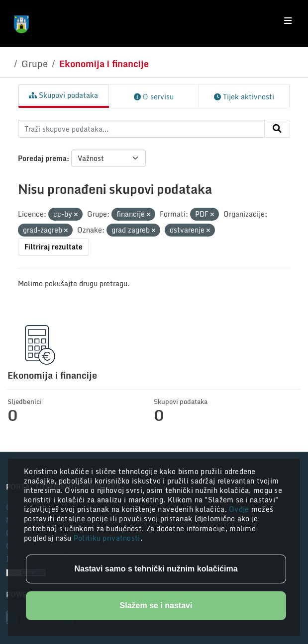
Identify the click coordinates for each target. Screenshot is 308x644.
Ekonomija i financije (104, 64)
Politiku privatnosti (107, 538)
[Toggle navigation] (288, 21)
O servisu (154, 97)
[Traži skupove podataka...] (141, 129)
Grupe (35, 64)
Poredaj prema (42, 158)
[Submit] (277, 129)
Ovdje (240, 509)
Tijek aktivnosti (244, 97)
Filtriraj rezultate (53, 247)
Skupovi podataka (63, 95)
